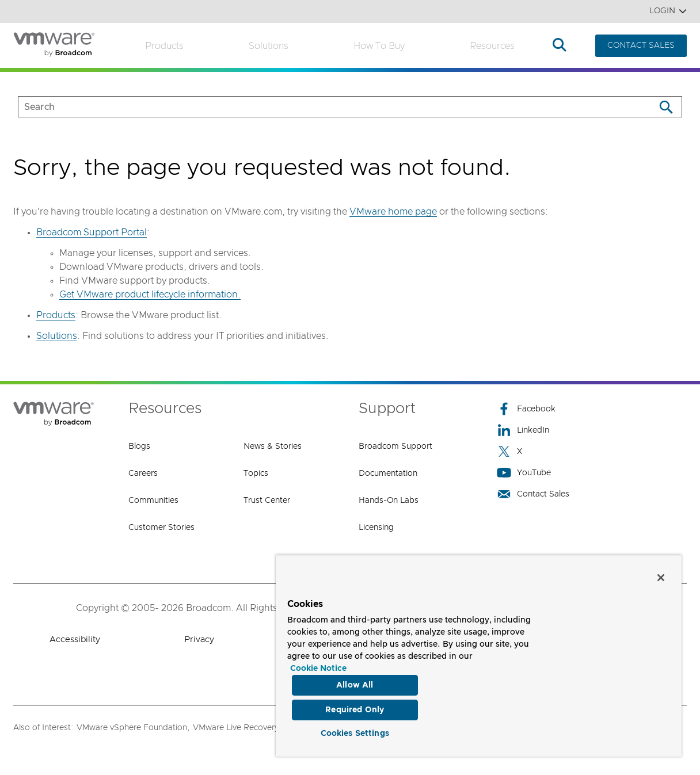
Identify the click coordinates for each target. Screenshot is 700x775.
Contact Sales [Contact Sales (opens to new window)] (533, 494)
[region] (479, 652)
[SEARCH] (324, 107)
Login (668, 11)
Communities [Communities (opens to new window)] (153, 501)
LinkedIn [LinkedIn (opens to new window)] (523, 430)
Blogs (139, 446)
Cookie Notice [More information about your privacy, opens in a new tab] (318, 662)
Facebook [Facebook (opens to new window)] (526, 409)
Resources (492, 46)
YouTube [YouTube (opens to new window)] (524, 473)
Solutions (269, 46)
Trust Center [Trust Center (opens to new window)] (267, 501)
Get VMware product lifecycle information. (150, 295)
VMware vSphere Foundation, (133, 728)
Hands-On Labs (389, 501)
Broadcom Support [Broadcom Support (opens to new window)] (395, 446)
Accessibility (75, 640)
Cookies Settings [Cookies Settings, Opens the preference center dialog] (355, 731)
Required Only (355, 705)
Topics (256, 474)
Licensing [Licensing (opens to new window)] (376, 528)
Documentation (388, 474)
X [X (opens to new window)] (509, 451)
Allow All (355, 679)
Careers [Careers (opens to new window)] (143, 474)
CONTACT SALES (641, 45)
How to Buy (379, 46)
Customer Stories (161, 528)
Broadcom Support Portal (92, 232)
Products (164, 46)
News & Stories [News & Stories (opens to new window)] (273, 446)
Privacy (199, 640)
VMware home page (393, 212)
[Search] (666, 107)
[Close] (661, 571)
